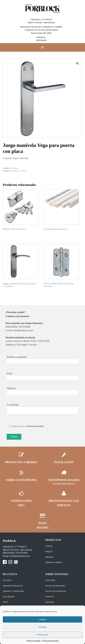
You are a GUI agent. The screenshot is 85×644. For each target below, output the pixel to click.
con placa (15, 171)
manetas (23, 171)
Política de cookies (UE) (56, 591)
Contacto (50, 597)
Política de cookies (34, 641)
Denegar (42, 627)
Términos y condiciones (13, 591)
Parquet (49, 552)
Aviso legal (50, 580)
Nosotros (50, 602)
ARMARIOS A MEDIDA (54, 562)
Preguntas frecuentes (13, 586)
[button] (77, 63)
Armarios (15, 168)
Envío (5, 602)
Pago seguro (9, 597)
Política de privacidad (50, 641)
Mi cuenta (7, 580)
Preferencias (42, 635)
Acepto (43, 619)
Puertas (49, 546)
